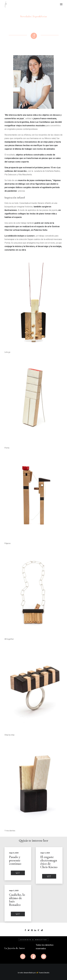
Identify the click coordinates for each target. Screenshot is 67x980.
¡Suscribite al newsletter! (33, 940)
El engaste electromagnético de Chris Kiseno (49, 862)
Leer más (18, 873)
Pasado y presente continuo (15, 860)
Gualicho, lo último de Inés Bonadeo (17, 900)
